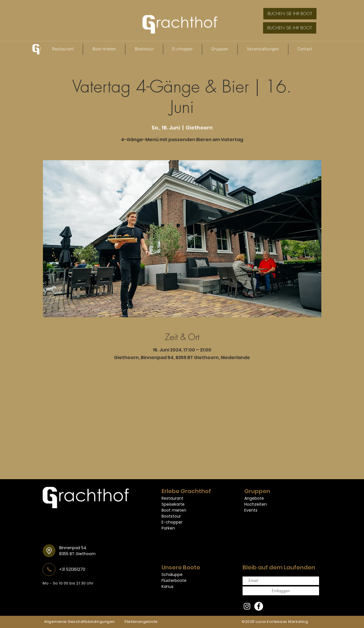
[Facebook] (259, 606)
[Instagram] (247, 606)
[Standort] (49, 551)
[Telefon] (49, 570)
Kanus (167, 586)
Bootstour (171, 516)
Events (251, 510)
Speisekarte (173, 504)
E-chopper (172, 522)
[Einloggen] (281, 591)
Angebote (254, 498)
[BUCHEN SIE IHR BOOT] (290, 14)
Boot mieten (174, 510)
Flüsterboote (174, 580)
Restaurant (172, 498)
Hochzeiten (256, 504)
